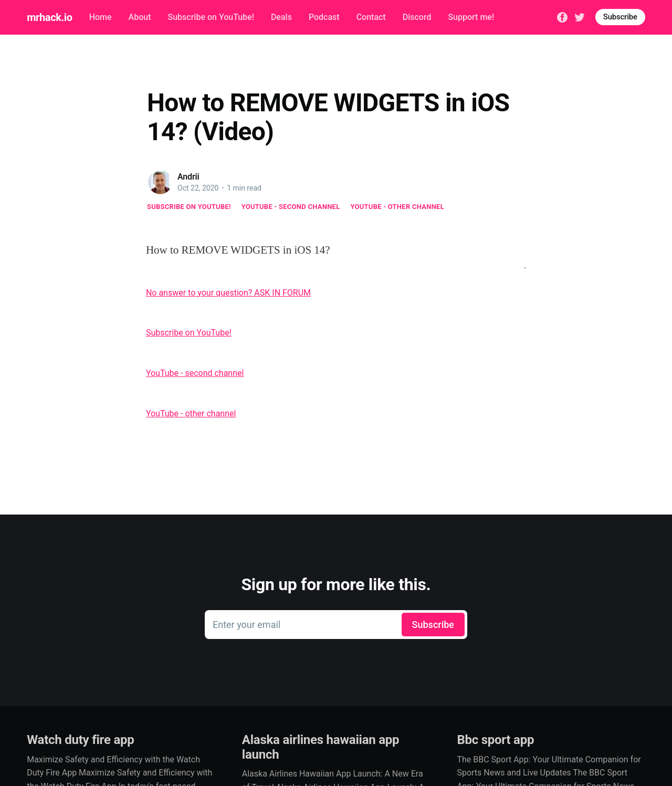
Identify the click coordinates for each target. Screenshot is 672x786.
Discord (417, 17)
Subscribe (620, 17)
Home (101, 17)
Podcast (324, 17)
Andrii (188, 177)
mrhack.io (49, 17)
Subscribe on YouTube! (211, 17)
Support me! (471, 17)
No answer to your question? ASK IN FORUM (228, 293)
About (140, 17)
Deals (281, 17)
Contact (371, 17)
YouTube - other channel (398, 207)
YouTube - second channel (291, 207)
